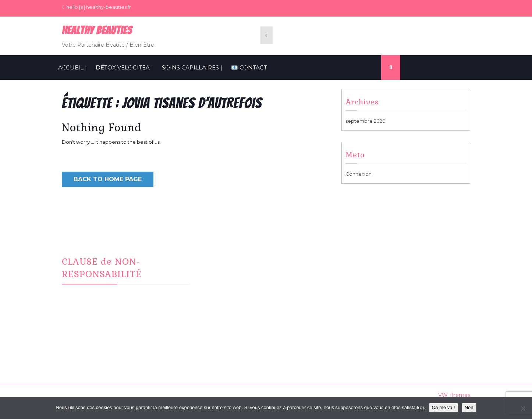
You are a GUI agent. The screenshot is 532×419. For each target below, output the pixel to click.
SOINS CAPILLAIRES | (192, 67)
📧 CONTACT (249, 67)
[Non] (523, 408)
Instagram (223, 268)
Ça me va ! (444, 407)
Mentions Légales (372, 259)
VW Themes (453, 395)
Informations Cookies (376, 268)
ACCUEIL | (72, 67)
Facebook (223, 259)
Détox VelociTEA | (124, 67)
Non (469, 407)
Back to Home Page (108, 179)
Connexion (359, 174)
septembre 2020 (366, 121)
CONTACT (223, 277)
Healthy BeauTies (97, 30)
